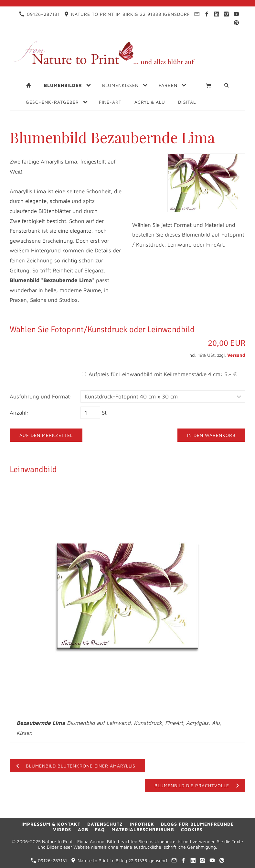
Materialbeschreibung (143, 829)
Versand (236, 355)
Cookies (192, 829)
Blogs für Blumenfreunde (197, 824)
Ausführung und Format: (41, 397)
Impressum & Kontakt (51, 824)
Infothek (142, 824)
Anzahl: (19, 413)
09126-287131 (39, 14)
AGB (83, 829)
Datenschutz (105, 824)
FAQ (100, 829)
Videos (62, 829)
